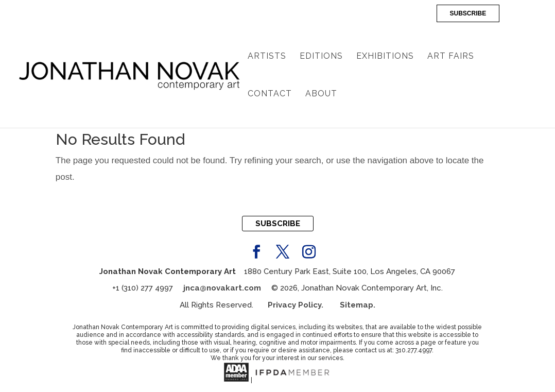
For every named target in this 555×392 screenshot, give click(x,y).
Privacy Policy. (304, 305)
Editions (321, 57)
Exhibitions (385, 57)
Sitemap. (358, 305)
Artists (267, 57)
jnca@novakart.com (222, 288)
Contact (270, 94)
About (321, 94)
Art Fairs (451, 57)
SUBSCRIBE (468, 13)
